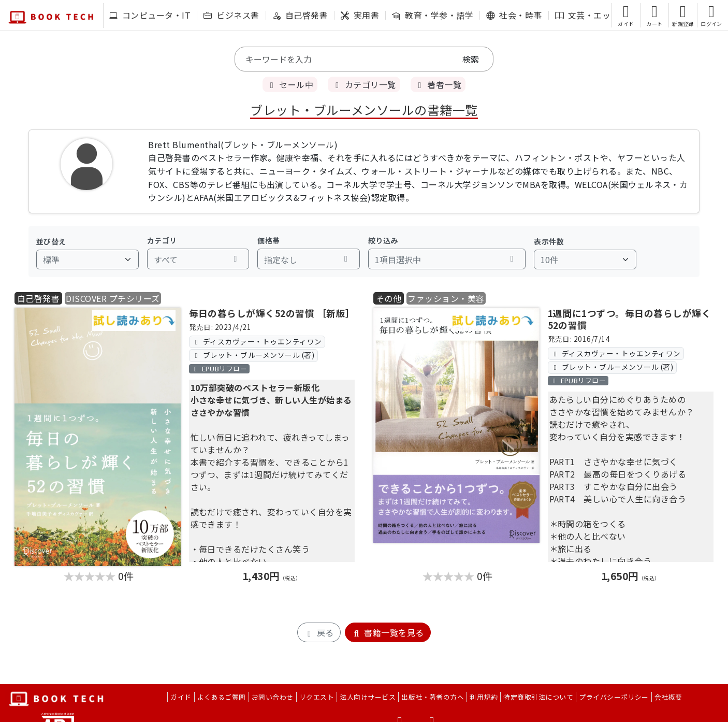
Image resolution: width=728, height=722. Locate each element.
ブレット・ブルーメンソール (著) (253, 355)
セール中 (290, 84)
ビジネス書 (231, 15)
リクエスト (317, 697)
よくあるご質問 (222, 697)
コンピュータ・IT (150, 15)
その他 (389, 298)
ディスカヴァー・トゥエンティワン (257, 341)
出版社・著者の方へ (433, 697)
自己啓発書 (300, 15)
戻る (319, 632)
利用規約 (484, 697)
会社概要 (668, 697)
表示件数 (549, 241)
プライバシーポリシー (614, 697)
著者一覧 (438, 84)
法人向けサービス (368, 697)
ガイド (181, 697)
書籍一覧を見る (388, 632)
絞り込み (383, 240)
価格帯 (268, 240)
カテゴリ (162, 240)
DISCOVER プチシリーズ (113, 298)
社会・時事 (514, 15)
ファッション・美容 (446, 298)
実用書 (360, 15)
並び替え (51, 241)
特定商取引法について (538, 697)
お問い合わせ (273, 697)
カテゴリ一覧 (364, 84)
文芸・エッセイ (591, 15)
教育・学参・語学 (433, 15)
